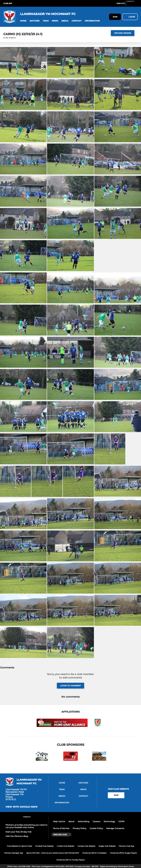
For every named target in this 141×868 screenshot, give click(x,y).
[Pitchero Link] (132, 5)
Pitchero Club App (126, 846)
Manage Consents (115, 828)
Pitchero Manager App (14, 853)
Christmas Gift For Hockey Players (70, 860)
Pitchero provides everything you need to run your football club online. (26, 826)
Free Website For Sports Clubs (19, 846)
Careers (96, 821)
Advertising (84, 821)
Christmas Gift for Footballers (94, 853)
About (71, 821)
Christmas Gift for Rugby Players (123, 853)
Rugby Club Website (107, 846)
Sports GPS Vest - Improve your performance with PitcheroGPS (53, 853)
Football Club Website (44, 846)
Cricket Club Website (66, 846)
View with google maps (21, 807)
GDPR (121, 821)
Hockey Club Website (86, 846)
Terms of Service (61, 828)
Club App (8, 3)
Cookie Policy (96, 828)
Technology (109, 821)
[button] (23, 21)
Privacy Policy (80, 828)
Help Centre (59, 821)
